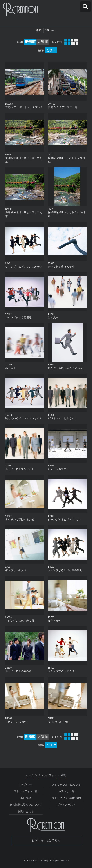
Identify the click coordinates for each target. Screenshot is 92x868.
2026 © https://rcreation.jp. (37, 861)
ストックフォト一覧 (26, 791)
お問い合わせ (26, 811)
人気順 (43, 42)
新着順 (30, 42)
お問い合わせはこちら (46, 840)
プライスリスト (66, 805)
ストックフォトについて (66, 785)
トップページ (26, 785)
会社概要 (26, 798)
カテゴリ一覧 (66, 791)
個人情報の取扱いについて (26, 805)
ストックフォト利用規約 (66, 798)
